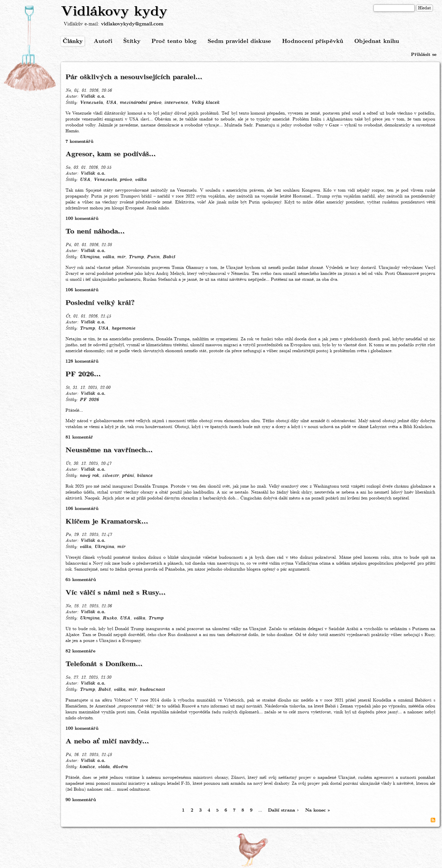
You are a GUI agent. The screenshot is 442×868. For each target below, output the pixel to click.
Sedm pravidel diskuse (239, 41)
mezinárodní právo (140, 103)
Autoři (103, 41)
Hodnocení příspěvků (313, 41)
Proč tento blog (174, 41)
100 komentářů (82, 219)
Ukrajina (89, 257)
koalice (87, 767)
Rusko (109, 618)
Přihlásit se (424, 55)
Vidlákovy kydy (114, 12)
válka (141, 180)
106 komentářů (82, 290)
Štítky (132, 41)
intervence (176, 103)
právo (126, 180)
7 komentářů (79, 142)
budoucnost (152, 690)
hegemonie (124, 328)
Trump (136, 257)
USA (111, 103)
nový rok (89, 476)
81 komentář (79, 437)
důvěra (120, 767)
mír (121, 257)
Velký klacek (205, 103)
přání (128, 476)
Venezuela (91, 103)
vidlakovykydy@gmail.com (132, 24)
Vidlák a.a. (93, 97)
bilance (145, 476)
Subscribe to (433, 820)
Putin (153, 257)
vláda (104, 767)
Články (73, 41)
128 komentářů (82, 361)
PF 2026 (89, 400)
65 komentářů (81, 580)
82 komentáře (80, 651)
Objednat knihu (377, 41)
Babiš (169, 257)
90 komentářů (81, 800)
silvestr (110, 476)
